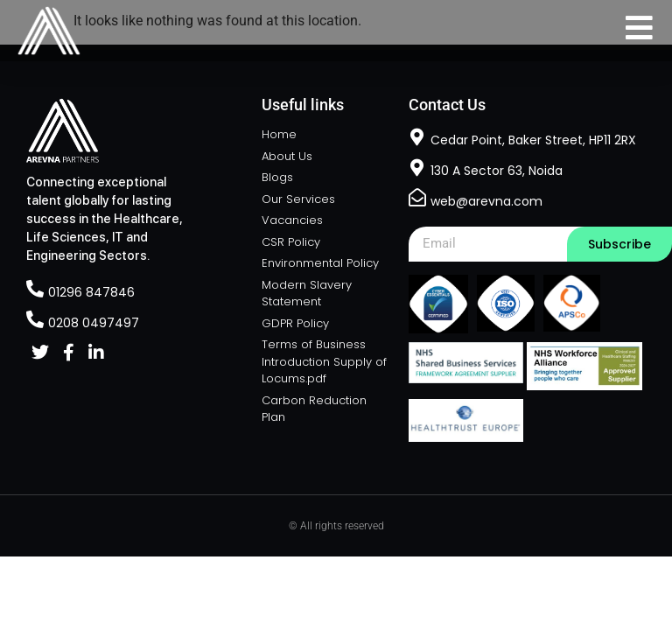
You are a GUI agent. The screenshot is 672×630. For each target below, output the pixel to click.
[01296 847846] (35, 289)
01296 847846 (91, 292)
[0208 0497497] (35, 319)
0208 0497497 (94, 323)
